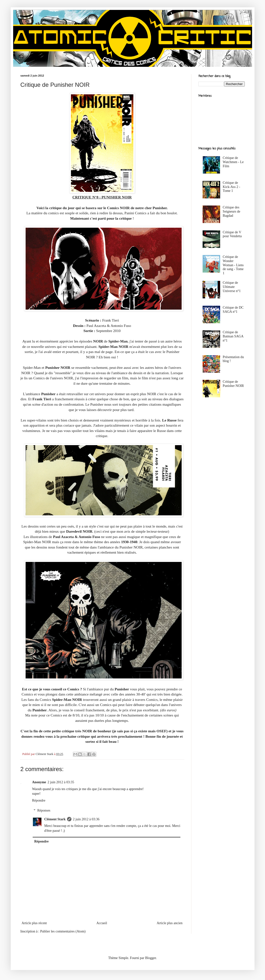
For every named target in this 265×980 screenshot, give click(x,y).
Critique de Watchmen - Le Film (233, 162)
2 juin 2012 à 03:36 (86, 819)
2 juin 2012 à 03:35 (61, 782)
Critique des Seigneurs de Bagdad (232, 211)
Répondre (39, 800)
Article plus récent (34, 923)
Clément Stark (55, 819)
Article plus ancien (170, 923)
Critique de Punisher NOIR (233, 384)
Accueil (102, 923)
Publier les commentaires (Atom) (63, 931)
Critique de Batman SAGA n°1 (233, 336)
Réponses (44, 810)
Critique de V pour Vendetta (232, 234)
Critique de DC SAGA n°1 (233, 310)
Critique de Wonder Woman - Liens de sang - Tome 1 (233, 265)
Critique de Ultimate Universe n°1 (232, 287)
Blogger (150, 958)
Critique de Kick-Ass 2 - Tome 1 (232, 187)
